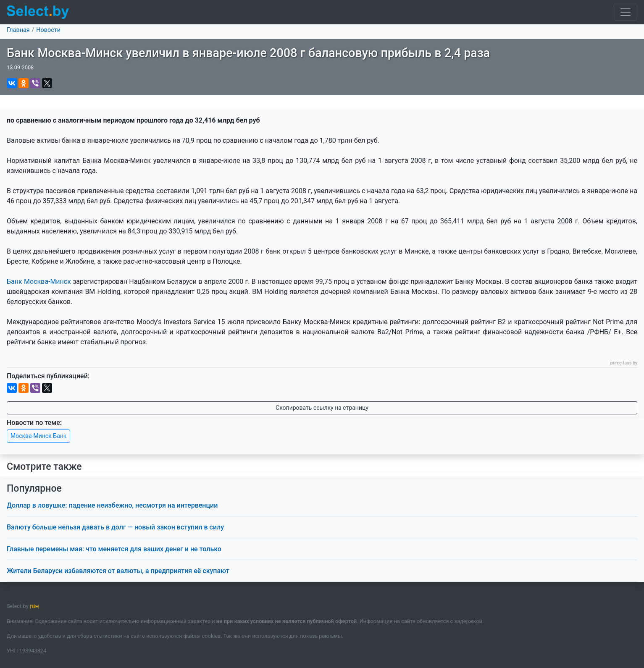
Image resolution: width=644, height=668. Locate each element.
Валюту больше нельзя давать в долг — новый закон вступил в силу (115, 527)
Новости (48, 30)
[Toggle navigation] (626, 12)
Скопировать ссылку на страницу (322, 408)
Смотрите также (44, 467)
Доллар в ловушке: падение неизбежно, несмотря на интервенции (112, 505)
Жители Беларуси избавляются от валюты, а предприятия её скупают (118, 571)
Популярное (34, 489)
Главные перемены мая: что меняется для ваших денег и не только (114, 549)
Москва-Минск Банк (38, 436)
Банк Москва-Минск (39, 282)
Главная (18, 30)
